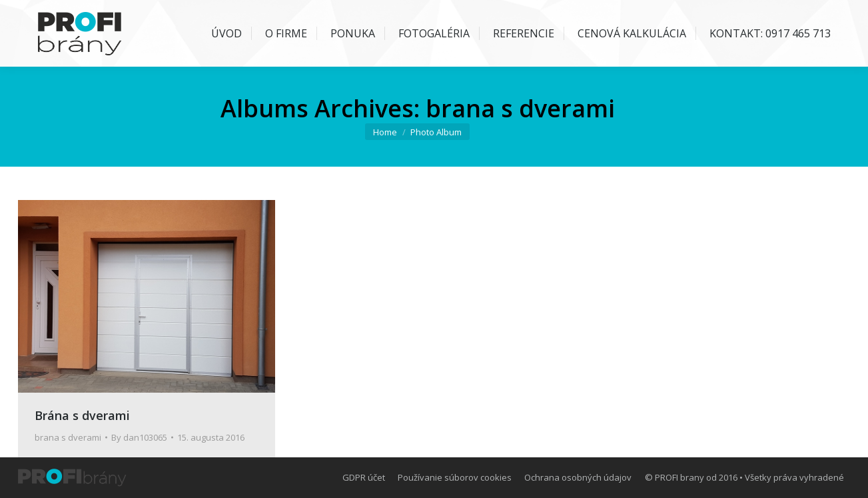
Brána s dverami (82, 415)
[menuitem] (219, 33)
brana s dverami (68, 437)
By (139, 437)
